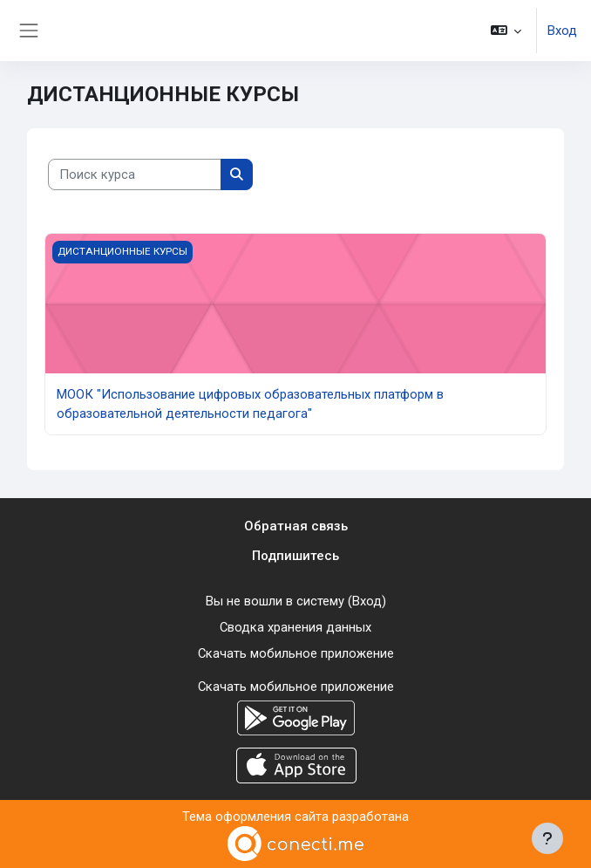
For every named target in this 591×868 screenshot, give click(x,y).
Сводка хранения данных (295, 627)
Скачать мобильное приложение (296, 653)
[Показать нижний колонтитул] (547, 838)
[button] (506, 31)
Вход (562, 31)
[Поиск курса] (135, 174)
